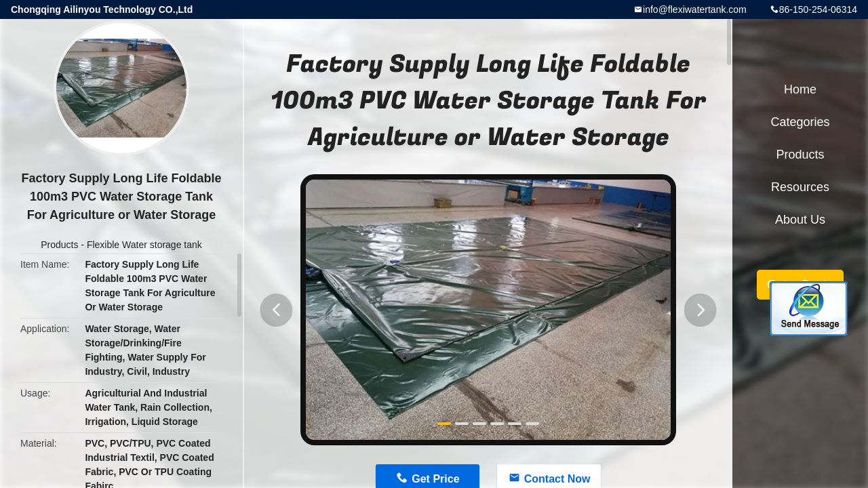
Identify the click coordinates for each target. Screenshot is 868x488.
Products (59, 245)
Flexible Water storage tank (144, 245)
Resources (800, 187)
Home (800, 89)
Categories (800, 122)
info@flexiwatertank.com (695, 9)
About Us (800, 220)
